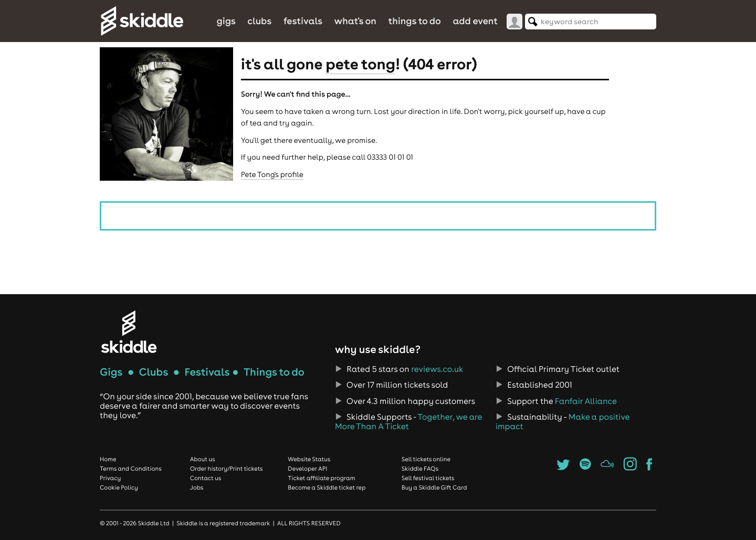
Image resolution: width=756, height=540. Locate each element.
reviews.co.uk (437, 369)
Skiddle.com (142, 21)
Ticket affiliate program (321, 478)
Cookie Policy (119, 487)
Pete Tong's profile (272, 174)
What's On (355, 21)
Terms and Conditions (131, 469)
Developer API (307, 469)
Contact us (206, 478)
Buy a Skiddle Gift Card (434, 487)
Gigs (226, 21)
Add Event (475, 21)
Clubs (259, 21)
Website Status (309, 459)
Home (108, 459)
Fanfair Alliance (586, 401)
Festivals (303, 21)
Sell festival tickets (428, 478)
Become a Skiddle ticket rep (327, 487)
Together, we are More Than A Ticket (408, 422)
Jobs (197, 487)
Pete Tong (360, 64)
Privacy (110, 478)
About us (203, 459)
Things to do (414, 21)
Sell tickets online (426, 459)
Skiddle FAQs (420, 469)
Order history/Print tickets (227, 469)
